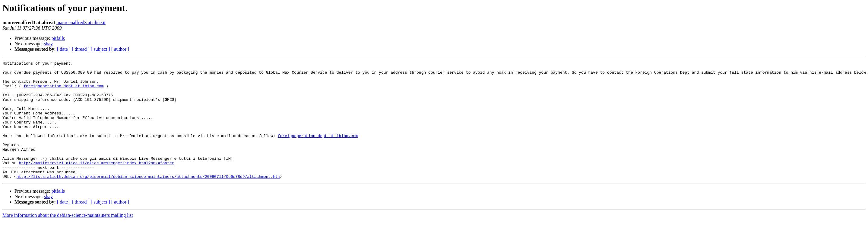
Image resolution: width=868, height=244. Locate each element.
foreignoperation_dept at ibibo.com (63, 91)
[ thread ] (81, 49)
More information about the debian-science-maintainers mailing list (68, 239)
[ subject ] (100, 49)
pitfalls (58, 38)
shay (48, 44)
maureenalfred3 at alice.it (81, 22)
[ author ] (120, 49)
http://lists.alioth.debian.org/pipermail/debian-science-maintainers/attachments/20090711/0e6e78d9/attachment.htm (148, 200)
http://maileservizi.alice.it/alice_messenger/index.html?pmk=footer (97, 184)
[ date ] (64, 49)
